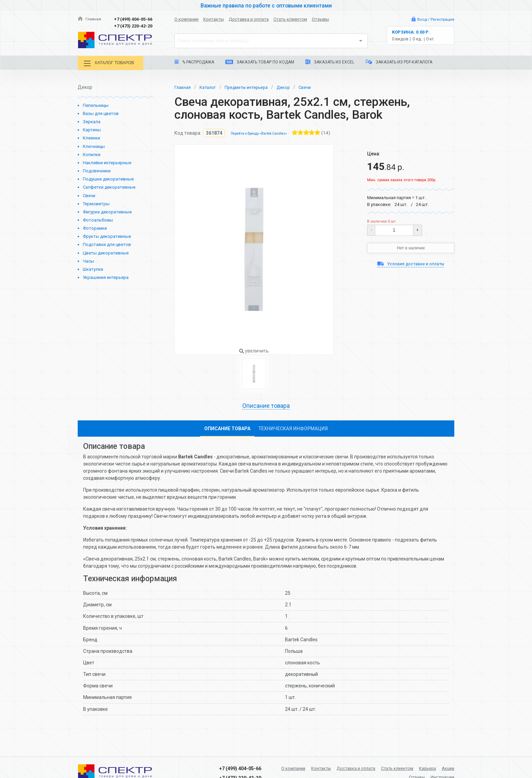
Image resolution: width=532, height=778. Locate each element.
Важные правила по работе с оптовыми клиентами (266, 5)
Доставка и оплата (249, 19)
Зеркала (92, 121)
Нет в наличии (411, 247)
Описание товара (266, 405)
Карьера (445, 767)
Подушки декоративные (108, 178)
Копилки (92, 154)
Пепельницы (96, 104)
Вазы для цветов (101, 112)
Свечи (89, 194)
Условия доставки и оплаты (411, 264)
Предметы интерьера (252, 86)
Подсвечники (97, 170)
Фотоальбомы (98, 219)
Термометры (96, 203)
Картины (92, 129)
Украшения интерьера (106, 276)
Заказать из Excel (330, 62)
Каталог (210, 86)
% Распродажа (194, 62)
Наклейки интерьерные (107, 162)
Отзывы (320, 19)
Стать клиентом (290, 19)
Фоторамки (95, 227)
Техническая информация (293, 429)
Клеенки (91, 137)
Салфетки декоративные (109, 186)
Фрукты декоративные (107, 235)
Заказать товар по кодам (260, 62)
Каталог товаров (113, 64)
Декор (293, 86)
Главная (90, 19)
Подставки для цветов (107, 243)
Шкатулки (93, 268)
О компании (186, 19)
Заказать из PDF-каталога (399, 62)
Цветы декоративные (106, 252)
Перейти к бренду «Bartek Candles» (262, 132)
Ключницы (94, 145)
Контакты (214, 19)
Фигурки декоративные (107, 211)
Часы (88, 260)
